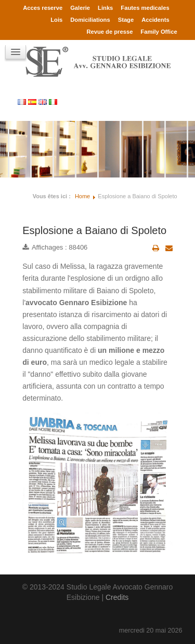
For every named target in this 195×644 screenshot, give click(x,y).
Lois (56, 20)
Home (82, 196)
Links (105, 8)
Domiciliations (90, 20)
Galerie (80, 8)
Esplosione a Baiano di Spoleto (94, 230)
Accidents (155, 20)
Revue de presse (109, 32)
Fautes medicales (145, 8)
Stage (126, 20)
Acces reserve (43, 8)
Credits (117, 597)
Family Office (159, 32)
